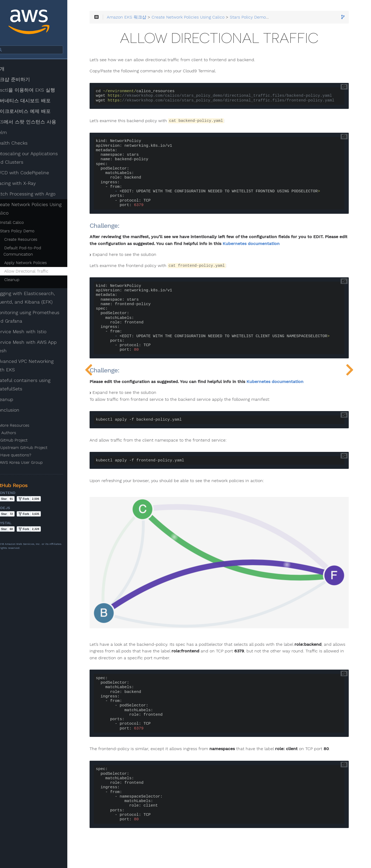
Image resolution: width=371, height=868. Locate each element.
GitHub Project (21, 441)
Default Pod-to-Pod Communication (32, 252)
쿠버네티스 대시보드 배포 (32, 101)
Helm (10, 133)
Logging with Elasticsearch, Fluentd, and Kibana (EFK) (34, 299)
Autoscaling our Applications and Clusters (36, 159)
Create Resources (30, 240)
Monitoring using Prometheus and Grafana (36, 318)
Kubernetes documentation (290, 255)
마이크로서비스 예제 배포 (32, 112)
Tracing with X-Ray (25, 184)
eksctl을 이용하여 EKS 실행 (34, 91)
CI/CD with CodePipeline (31, 173)
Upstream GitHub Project (30, 448)
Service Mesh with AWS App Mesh (35, 347)
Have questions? (22, 456)
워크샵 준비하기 (22, 80)
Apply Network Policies (35, 264)
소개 (9, 70)
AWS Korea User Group (28, 463)
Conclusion (16, 411)
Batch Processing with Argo (34, 195)
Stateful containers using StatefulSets (32, 385)
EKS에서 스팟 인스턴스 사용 (35, 123)
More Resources (21, 426)
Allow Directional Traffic (36, 272)
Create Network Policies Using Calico (37, 210)
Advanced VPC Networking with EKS (39, 366)
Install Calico (21, 223)
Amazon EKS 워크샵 (142, 19)
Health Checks (21, 144)
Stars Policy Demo (26, 232)
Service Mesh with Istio (30, 332)
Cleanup (21, 281)
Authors (15, 434)
